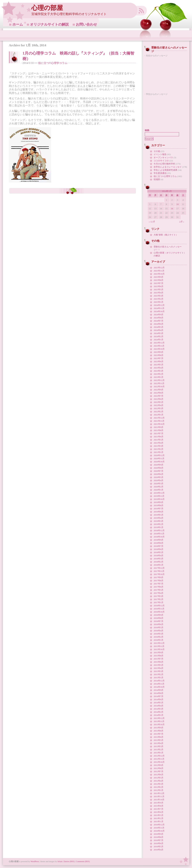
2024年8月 (158, 318)
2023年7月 (158, 358)
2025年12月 (159, 268)
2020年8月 (158, 468)
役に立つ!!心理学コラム (53, 63)
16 (172, 208)
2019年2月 (158, 524)
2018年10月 (159, 537)
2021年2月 (158, 449)
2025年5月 (158, 289)
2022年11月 (159, 383)
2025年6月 (158, 286)
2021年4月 (158, 443)
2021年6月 (158, 437)
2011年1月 (158, 821)
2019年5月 (158, 515)
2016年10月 (159, 612)
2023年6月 (158, 361)
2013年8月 (158, 731)
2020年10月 (159, 462)
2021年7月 (158, 433)
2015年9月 (158, 652)
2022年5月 (158, 402)
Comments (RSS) (83, 861)
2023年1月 (158, 377)
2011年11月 (159, 796)
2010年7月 (158, 840)
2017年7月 (158, 584)
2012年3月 (158, 784)
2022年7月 (158, 396)
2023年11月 (159, 346)
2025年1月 (158, 302)
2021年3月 (158, 446)
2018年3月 (158, 559)
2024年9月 (158, 314)
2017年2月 (158, 599)
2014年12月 (159, 681)
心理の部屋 (47, 8)
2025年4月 (158, 293)
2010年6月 (158, 843)
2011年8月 (158, 806)
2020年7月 (158, 471)
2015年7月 (158, 659)
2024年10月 (159, 311)
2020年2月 (158, 487)
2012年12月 (159, 756)
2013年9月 (158, 728)
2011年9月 (158, 803)
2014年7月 (158, 696)
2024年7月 (158, 321)
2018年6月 (158, 549)
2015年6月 (158, 662)
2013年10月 (159, 724)
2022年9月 (158, 390)
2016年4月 (158, 631)
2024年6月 (158, 324)
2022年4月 (158, 405)
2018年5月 (158, 552)
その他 (157, 151)
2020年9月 (158, 465)
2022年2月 (158, 412)
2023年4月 (158, 368)
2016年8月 (158, 618)
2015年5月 (158, 665)
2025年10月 (159, 274)
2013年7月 (158, 734)
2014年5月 (158, 703)
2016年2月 (158, 637)
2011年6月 (158, 812)
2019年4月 (158, 518)
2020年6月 (158, 474)
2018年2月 (158, 562)
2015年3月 (158, 671)
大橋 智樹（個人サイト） (166, 235)
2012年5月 (158, 778)
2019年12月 (159, 493)
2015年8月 (158, 656)
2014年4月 (158, 706)
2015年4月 (158, 668)
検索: (147, 130)
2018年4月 (158, 555)
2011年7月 (158, 809)
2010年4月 (158, 850)
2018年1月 (158, 565)
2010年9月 (158, 834)
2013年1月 (158, 753)
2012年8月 (158, 768)
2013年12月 (159, 718)
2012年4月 (158, 781)
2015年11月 (159, 646)
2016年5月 (158, 627)
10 (177, 204)
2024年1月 (158, 340)
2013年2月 (158, 749)
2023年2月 (158, 374)
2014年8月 (158, 693)
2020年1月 (158, 490)
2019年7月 (158, 509)
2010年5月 (158, 846)
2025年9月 (158, 277)
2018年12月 (159, 530)
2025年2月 (158, 299)
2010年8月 (158, 837)
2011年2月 (158, 818)
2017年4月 (158, 593)
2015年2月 (158, 674)
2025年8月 (158, 280)
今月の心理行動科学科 (164, 164)
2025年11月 (159, 271)
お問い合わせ (86, 24)
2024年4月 (158, 330)
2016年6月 (158, 624)
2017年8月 (158, 580)
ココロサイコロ (161, 161)
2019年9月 (158, 502)
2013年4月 (158, 743)
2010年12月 (159, 825)
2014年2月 (158, 712)
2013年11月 (159, 721)
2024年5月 (158, 327)
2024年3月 (158, 333)
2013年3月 (158, 746)
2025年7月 (158, 283)
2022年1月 (158, 415)
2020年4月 (158, 480)
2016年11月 (159, 609)
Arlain (60, 861)
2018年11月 (159, 534)
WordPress (35, 861)
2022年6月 (158, 399)
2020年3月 (158, 483)
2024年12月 (159, 305)
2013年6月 (158, 737)
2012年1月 (158, 790)
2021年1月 (158, 452)
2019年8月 (158, 505)
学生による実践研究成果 (165, 170)
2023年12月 (159, 343)
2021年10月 (159, 424)
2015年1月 (158, 678)
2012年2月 (158, 787)
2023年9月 (158, 352)
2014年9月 (158, 690)
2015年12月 (159, 643)
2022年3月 (158, 408)
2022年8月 (158, 393)
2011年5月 (158, 815)
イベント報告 (160, 154)
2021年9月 (158, 427)
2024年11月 (159, 308)
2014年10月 (159, 687)
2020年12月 (159, 455)
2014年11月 (159, 684)
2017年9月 (158, 577)
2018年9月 (158, 540)
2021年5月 (158, 440)
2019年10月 (159, 499)
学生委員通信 (160, 173)
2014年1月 (158, 715)
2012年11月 (159, 759)
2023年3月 (158, 371)
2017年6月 (158, 587)
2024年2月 (158, 336)
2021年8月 (158, 430)
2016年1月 (158, 640)
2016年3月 (158, 634)
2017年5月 (158, 590)
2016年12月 (159, 606)
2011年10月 (159, 800)
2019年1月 (158, 527)
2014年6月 (158, 699)
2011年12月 (159, 793)
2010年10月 (159, 831)
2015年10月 (159, 649)
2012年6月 (158, 775)
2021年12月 (159, 418)
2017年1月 (158, 602)
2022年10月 (159, 386)
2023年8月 (158, 355)
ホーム (18, 24)
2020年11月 (159, 458)
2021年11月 (159, 421)
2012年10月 (159, 762)
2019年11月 (159, 496)
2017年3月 (158, 596)
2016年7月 (158, 621)
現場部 (157, 179)
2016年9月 (158, 615)
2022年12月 (159, 380)
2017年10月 (159, 574)
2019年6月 (158, 512)
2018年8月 (158, 543)
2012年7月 (158, 771)
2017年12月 (159, 568)
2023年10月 (159, 349)
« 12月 (152, 222)
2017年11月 (159, 571)
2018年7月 (158, 546)
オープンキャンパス (163, 157)
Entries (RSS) (69, 861)
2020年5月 (158, 477)
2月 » (182, 222)
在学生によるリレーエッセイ (168, 167)
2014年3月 (158, 709)
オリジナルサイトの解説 (49, 24)
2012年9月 (158, 765)
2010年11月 (159, 828)
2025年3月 (158, 296)
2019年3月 (158, 521)
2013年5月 (158, 740)
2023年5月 (158, 365)
